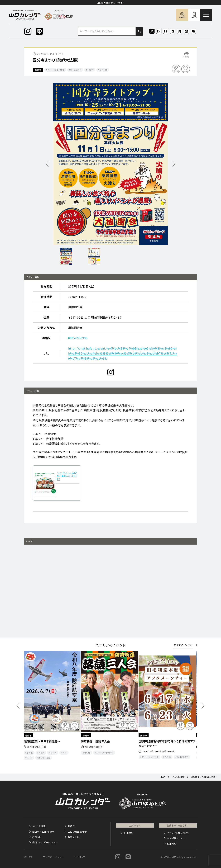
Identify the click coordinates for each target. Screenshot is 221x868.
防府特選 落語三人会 (97, 741)
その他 (90, 70)
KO (173, 31)
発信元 (71, 826)
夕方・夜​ (103, 70)
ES (166, 31)
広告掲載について (176, 838)
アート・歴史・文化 (56, 70)
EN (159, 31)
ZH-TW (187, 32)
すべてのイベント (183, 645)
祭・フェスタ (76, 70)
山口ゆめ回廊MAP (77, 832)
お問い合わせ (75, 837)
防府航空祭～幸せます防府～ (43, 741)
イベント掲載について (178, 833)
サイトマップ (80, 857)
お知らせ (37, 837)
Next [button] (203, 706)
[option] (110, 164)
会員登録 (182, 17)
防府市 (38, 70)
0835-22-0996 (78, 338)
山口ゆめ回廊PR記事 (43, 832)
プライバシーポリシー (53, 857)
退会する (28, 857)
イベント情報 (39, 826)
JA (152, 31)
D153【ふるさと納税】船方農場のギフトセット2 (67, 476)
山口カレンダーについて (45, 842)
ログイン (194, 17)
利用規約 (129, 833)
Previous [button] (18, 706)
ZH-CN (180, 32)
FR (193, 31)
